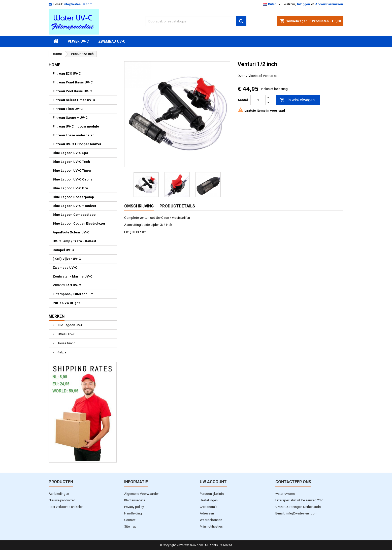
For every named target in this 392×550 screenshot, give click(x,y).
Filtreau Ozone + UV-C (70, 118)
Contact (130, 520)
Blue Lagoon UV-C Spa (70, 153)
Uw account (213, 482)
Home (54, 65)
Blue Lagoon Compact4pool (75, 215)
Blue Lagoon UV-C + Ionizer (75, 206)
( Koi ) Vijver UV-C (67, 259)
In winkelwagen (297, 100)
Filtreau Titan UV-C (68, 109)
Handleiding (133, 513)
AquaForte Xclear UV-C (71, 232)
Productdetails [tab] (177, 206)
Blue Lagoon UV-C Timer (72, 171)
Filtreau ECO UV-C (67, 73)
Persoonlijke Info (212, 494)
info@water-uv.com (78, 4)
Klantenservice (135, 500)
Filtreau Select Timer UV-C (74, 100)
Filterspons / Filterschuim (73, 294)
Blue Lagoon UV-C (70, 325)
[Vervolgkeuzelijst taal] (272, 4)
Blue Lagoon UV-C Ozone (73, 179)
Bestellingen (209, 500)
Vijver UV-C (78, 41)
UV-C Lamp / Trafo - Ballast (74, 241)
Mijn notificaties (211, 526)
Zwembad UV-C (112, 41)
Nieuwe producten (62, 500)
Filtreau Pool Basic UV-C (72, 91)
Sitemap (130, 526)
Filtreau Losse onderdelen (74, 135)
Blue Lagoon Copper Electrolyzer (79, 223)
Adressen (207, 513)
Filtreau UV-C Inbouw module (76, 126)
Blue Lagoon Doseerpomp (73, 197)
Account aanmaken (329, 4)
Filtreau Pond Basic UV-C (73, 82)
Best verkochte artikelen (66, 507)
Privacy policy (134, 507)
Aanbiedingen (59, 494)
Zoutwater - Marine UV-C (73, 276)
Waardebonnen (211, 520)
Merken (57, 316)
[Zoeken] (196, 21)
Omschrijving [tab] (139, 206)
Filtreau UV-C (66, 334)
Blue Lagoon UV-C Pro (70, 188)
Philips (61, 352)
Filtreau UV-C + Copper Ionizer (77, 144)
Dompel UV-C (63, 250)
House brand (66, 343)
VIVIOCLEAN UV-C (67, 285)
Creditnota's (208, 507)
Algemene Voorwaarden (142, 494)
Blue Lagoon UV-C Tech (71, 162)
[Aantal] (258, 100)
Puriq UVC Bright (66, 303)
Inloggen (303, 4)
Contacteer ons (293, 482)
